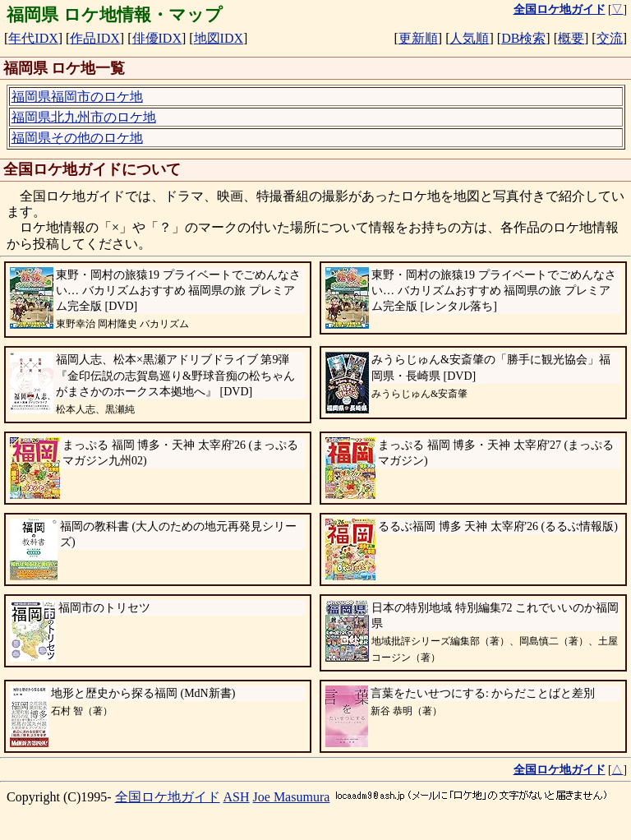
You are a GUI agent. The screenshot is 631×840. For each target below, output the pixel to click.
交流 (610, 38)
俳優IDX (157, 38)
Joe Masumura (292, 797)
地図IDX (219, 38)
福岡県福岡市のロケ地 (77, 97)
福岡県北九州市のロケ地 (84, 117)
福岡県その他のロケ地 (77, 138)
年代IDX (33, 38)
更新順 (418, 38)
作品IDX (94, 38)
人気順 (469, 38)
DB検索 (523, 38)
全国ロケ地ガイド (168, 797)
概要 (571, 38)
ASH (237, 797)
